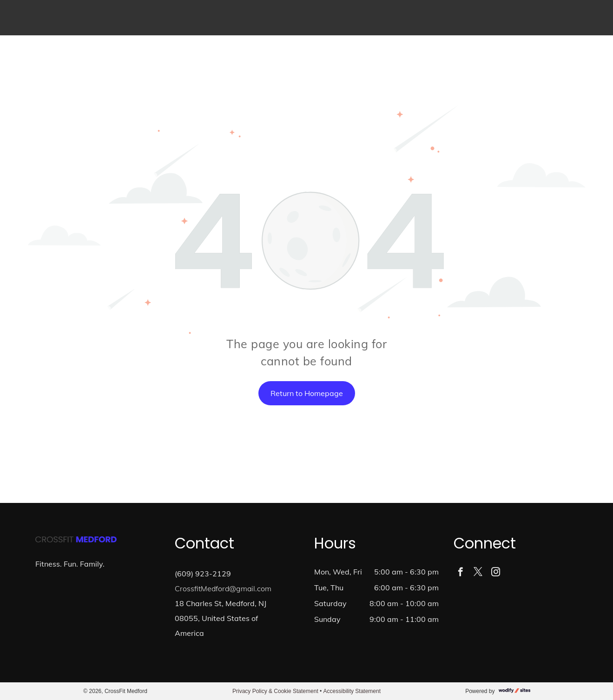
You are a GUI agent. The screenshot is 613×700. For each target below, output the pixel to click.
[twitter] (478, 573)
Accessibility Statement (352, 691)
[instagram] (496, 573)
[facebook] (460, 573)
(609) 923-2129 (203, 574)
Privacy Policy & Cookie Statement (275, 691)
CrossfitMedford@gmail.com (223, 588)
